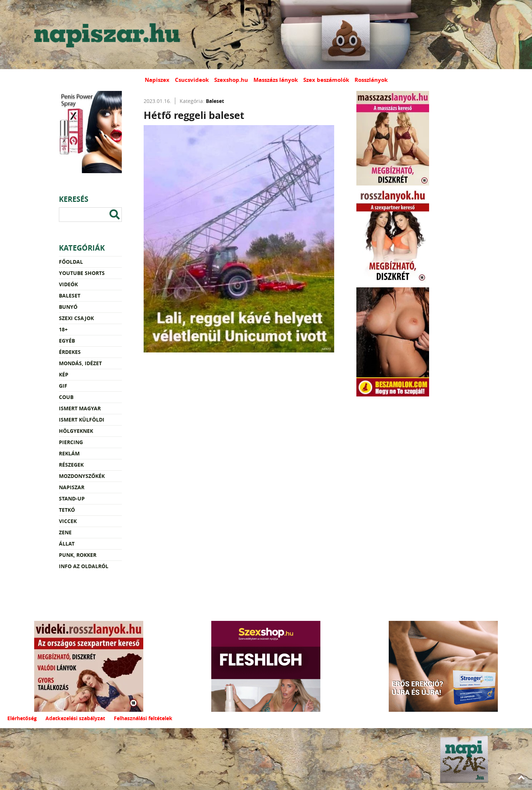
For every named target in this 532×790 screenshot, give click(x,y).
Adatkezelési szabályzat (75, 718)
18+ (63, 329)
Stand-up (72, 498)
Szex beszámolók (326, 80)
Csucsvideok (192, 80)
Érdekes (70, 352)
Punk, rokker (78, 555)
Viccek (68, 521)
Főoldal (71, 262)
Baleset (70, 296)
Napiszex (157, 80)
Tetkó (67, 510)
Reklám (69, 453)
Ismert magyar (80, 408)
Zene (65, 532)
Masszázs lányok (276, 80)
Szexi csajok (76, 318)
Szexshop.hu (231, 80)
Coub (66, 397)
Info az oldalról (84, 566)
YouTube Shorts (82, 273)
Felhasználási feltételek (143, 718)
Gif (63, 386)
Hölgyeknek (76, 431)
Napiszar (72, 487)
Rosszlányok (371, 80)
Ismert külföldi (82, 420)
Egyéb (67, 341)
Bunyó (68, 307)
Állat (67, 544)
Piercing (71, 442)
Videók (68, 284)
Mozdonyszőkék (82, 476)
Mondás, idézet (80, 363)
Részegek (71, 465)
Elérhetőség (22, 718)
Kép (64, 374)
